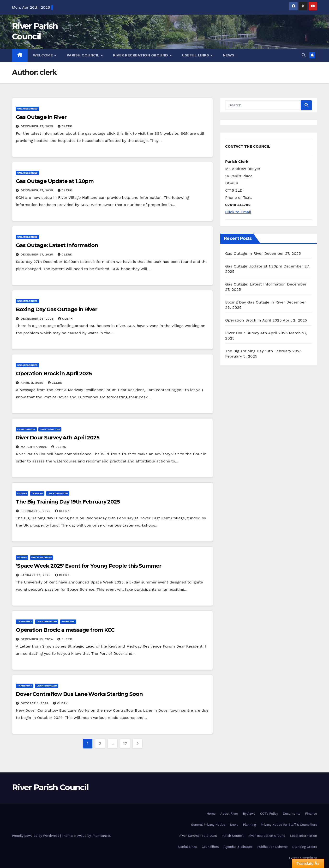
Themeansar (101, 836)
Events (22, 493)
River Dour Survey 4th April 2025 (58, 438)
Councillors (210, 847)
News (229, 55)
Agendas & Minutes (238, 847)
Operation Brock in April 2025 (54, 373)
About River (229, 814)
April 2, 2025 (33, 383)
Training (37, 493)
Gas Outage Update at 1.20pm (55, 181)
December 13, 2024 (37, 639)
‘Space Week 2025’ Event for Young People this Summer (89, 566)
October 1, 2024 (35, 703)
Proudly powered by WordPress (36, 836)
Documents (292, 814)
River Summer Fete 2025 (198, 836)
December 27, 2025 (37, 126)
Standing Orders (305, 847)
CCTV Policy (269, 814)
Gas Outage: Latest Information (57, 245)
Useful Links (196, 55)
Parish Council (84, 55)
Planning (250, 825)
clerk (65, 126)
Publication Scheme (272, 847)
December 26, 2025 (38, 319)
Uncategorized (27, 109)
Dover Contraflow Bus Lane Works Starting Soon (79, 694)
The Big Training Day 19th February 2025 (68, 502)
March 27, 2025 (34, 447)
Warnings (68, 622)
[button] (304, 55)
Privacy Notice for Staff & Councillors (289, 825)
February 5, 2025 (36, 511)
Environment (26, 429)
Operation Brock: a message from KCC (65, 630)
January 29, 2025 (36, 575)
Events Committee (303, 858)
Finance (311, 814)
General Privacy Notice (208, 825)
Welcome (43, 55)
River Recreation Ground (141, 55)
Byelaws (249, 814)
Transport (25, 622)
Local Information (304, 836)
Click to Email (238, 212)
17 (125, 744)
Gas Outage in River (41, 117)
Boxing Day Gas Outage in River (57, 309)
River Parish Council (50, 787)
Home (211, 814)
